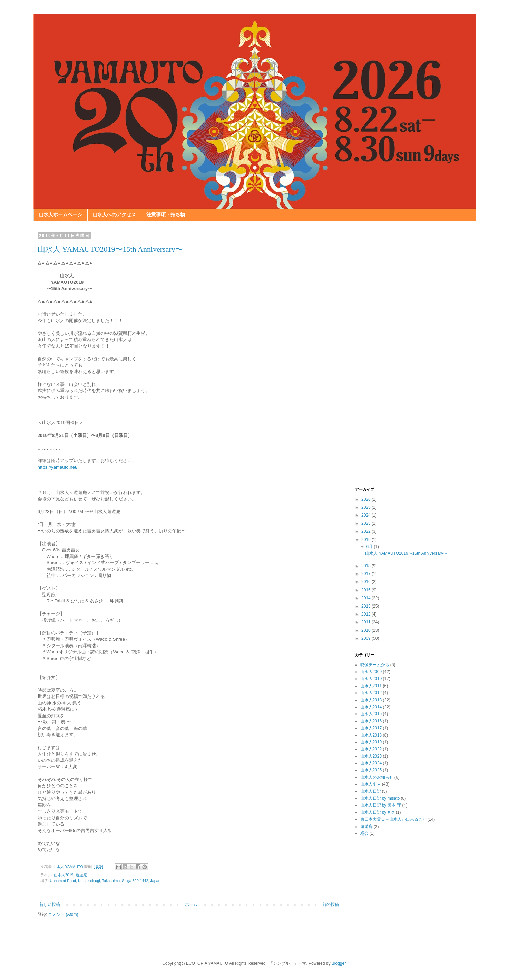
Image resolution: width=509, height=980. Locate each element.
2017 (366, 574)
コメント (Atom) (63, 914)
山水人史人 (371, 784)
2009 (366, 638)
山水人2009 (371, 672)
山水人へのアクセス (114, 214)
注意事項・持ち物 (166, 214)
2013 (366, 606)
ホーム (191, 904)
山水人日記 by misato (380, 798)
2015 (366, 590)
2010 (366, 630)
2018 (366, 566)
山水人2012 (371, 693)
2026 (366, 499)
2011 (366, 622)
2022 (366, 531)
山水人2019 (64, 875)
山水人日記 (371, 791)
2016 (366, 582)
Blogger (339, 963)
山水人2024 (371, 763)
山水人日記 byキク (378, 812)
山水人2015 (371, 714)
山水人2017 (371, 728)
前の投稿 (331, 904)
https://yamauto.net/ (58, 467)
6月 (370, 547)
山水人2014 (371, 707)
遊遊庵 (81, 875)
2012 (366, 614)
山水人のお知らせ (377, 777)
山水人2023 (371, 756)
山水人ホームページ (60, 214)
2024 (366, 515)
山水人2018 (371, 735)
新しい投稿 (50, 904)
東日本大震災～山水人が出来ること (393, 819)
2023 (366, 523)
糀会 (364, 833)
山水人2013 (371, 700)
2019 (366, 540)
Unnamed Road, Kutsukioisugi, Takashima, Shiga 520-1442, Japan (105, 881)
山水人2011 (371, 686)
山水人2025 (371, 770)
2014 (366, 598)
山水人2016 (371, 721)
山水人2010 (371, 679)
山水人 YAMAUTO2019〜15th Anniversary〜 (110, 249)
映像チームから (375, 665)
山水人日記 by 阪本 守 (381, 805)
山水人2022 (371, 749)
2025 (366, 507)
